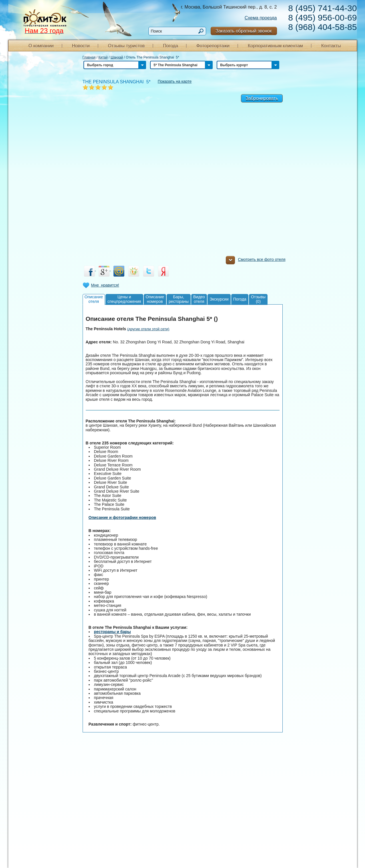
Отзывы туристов (126, 46)
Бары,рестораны (179, 299)
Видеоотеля (199, 299)
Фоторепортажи (213, 46)
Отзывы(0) (258, 299)
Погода (170, 46)
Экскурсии (219, 299)
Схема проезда (261, 18)
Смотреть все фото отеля (256, 261)
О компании (41, 46)
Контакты (331, 46)
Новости (81, 46)
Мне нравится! (105, 285)
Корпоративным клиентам (275, 46)
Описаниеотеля (94, 299)
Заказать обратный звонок (244, 31)
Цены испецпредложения (124, 299)
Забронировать (262, 98)
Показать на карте (175, 81)
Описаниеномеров (155, 299)
